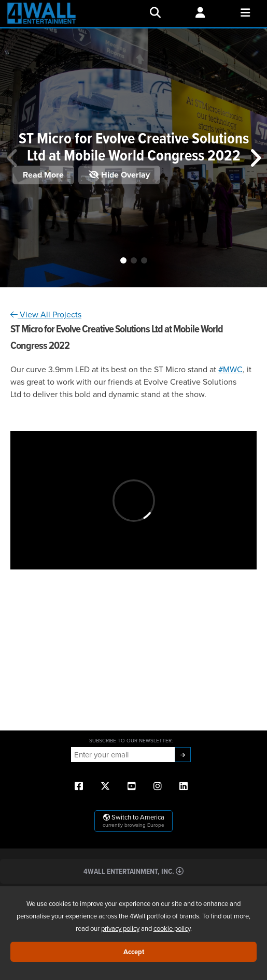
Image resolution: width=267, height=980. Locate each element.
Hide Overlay (119, 175)
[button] (123, 260)
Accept (134, 952)
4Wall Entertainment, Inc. (133, 871)
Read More (43, 175)
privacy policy (120, 928)
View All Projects (46, 314)
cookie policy (172, 928)
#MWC (230, 369)
